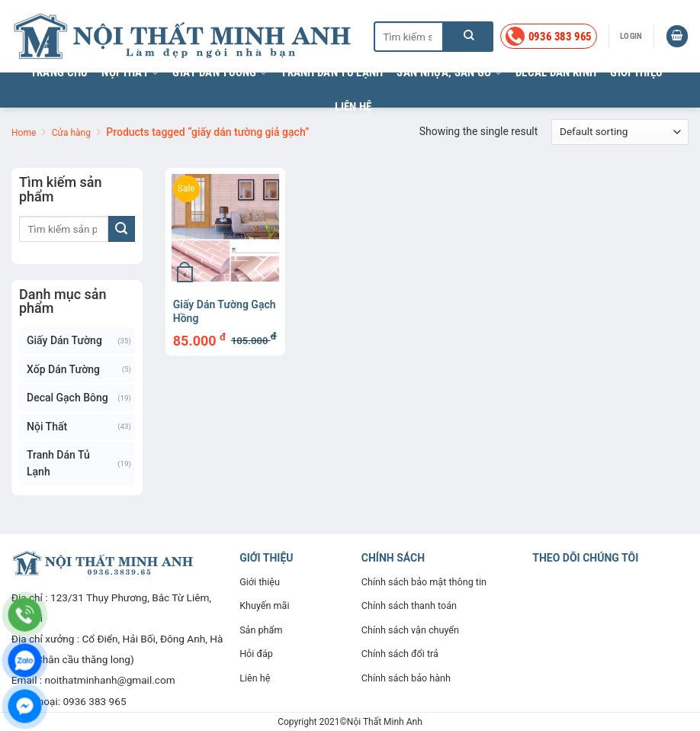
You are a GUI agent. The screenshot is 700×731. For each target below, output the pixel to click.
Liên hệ (353, 107)
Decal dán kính (556, 72)
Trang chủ (59, 72)
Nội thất (130, 73)
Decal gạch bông (67, 398)
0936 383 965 (94, 701)
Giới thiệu (636, 72)
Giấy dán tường (220, 73)
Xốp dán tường (63, 369)
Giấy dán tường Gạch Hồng (225, 311)
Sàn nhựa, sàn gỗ (449, 73)
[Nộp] (469, 37)
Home (24, 133)
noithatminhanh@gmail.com (110, 680)
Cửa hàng (71, 133)
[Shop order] (620, 132)
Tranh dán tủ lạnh (332, 72)
